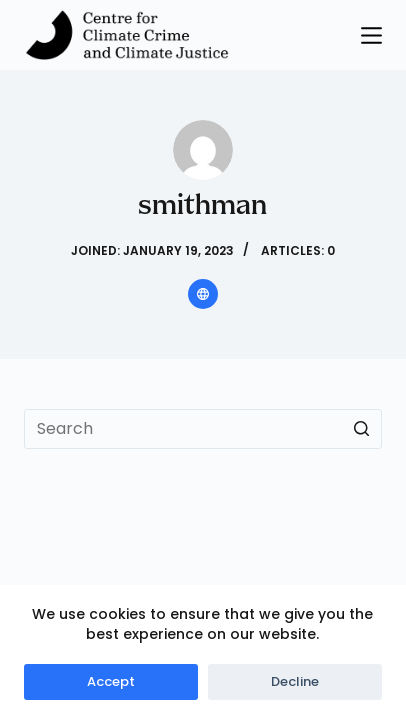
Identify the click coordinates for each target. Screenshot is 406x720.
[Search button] (362, 429)
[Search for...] (202, 429)
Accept (111, 681)
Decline (295, 681)
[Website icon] (203, 294)
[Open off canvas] (371, 35)
